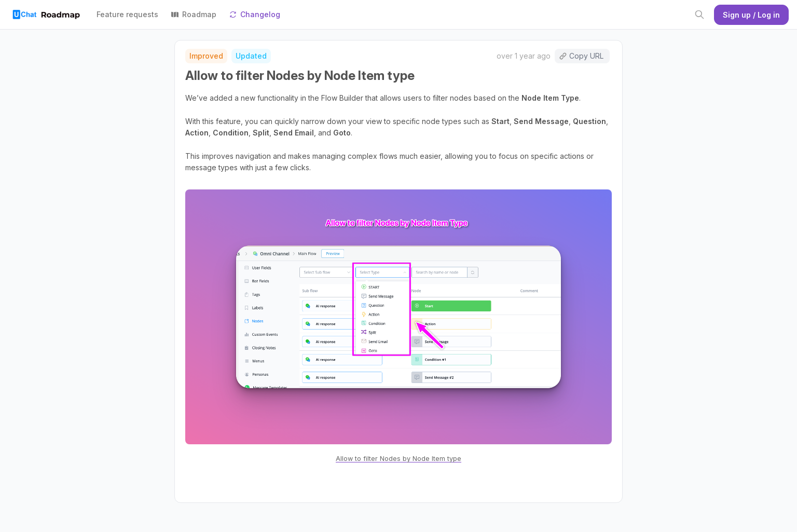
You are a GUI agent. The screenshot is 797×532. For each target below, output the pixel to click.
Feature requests (127, 14)
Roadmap (194, 14)
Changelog (255, 14)
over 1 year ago (524, 56)
